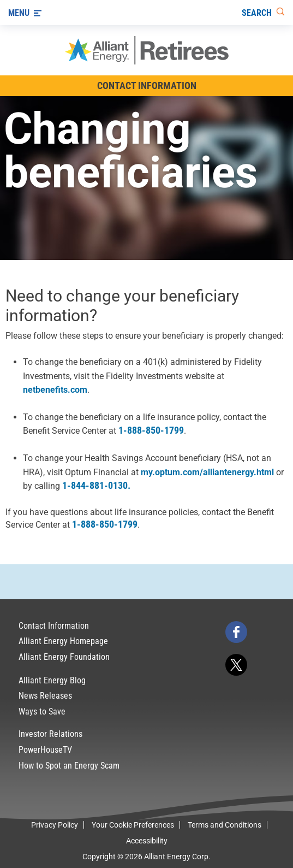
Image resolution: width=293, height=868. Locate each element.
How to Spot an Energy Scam (69, 766)
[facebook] (236, 632)
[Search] (263, 13)
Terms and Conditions (225, 825)
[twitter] (236, 665)
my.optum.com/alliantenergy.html (207, 472)
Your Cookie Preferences (133, 825)
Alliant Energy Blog (52, 680)
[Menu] (25, 13)
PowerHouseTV (45, 750)
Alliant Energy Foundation (64, 657)
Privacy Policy (55, 825)
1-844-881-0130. (96, 485)
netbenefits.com (55, 390)
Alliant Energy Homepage (63, 641)
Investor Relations (50, 734)
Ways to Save (42, 711)
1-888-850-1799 (151, 430)
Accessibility (147, 841)
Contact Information (147, 85)
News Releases (45, 696)
